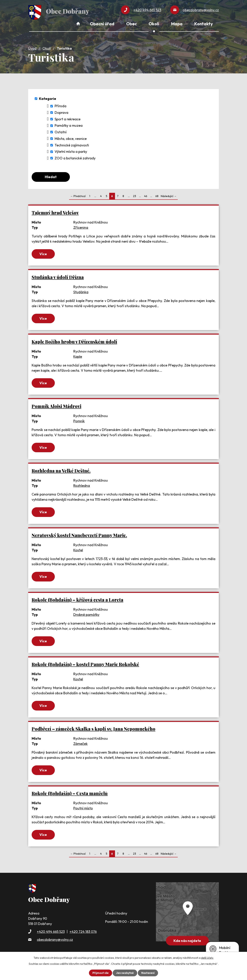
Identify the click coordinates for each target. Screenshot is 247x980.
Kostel (78, 550)
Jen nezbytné (125, 973)
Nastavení (148, 973)
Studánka (81, 292)
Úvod (32, 48)
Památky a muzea (69, 125)
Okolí (47, 48)
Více (44, 254)
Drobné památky (86, 615)
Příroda (60, 105)
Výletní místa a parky (71, 151)
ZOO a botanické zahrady (75, 157)
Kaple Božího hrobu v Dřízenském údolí (74, 341)
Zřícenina (81, 227)
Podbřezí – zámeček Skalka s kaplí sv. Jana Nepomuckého (93, 730)
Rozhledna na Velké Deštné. (61, 471)
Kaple (78, 356)
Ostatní (61, 131)
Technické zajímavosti (72, 144)
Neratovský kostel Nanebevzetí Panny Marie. (79, 535)
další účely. (207, 958)
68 (157, 195)
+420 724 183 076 (83, 933)
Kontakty (204, 24)
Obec (132, 24)
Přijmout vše (100, 973)
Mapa (177, 24)
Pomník (79, 421)
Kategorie (48, 98)
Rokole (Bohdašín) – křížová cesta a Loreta (77, 600)
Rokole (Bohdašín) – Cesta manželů (70, 794)
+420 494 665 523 (51, 933)
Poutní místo (83, 809)
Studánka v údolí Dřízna (58, 277)
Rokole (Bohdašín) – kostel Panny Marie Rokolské (85, 665)
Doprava (61, 112)
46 (146, 195)
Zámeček (80, 744)
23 (134, 195)
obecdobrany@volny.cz (55, 940)
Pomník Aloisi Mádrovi (56, 406)
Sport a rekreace (68, 118)
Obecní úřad (102, 24)
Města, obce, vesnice (71, 138)
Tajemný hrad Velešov (55, 212)
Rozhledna (82, 486)
